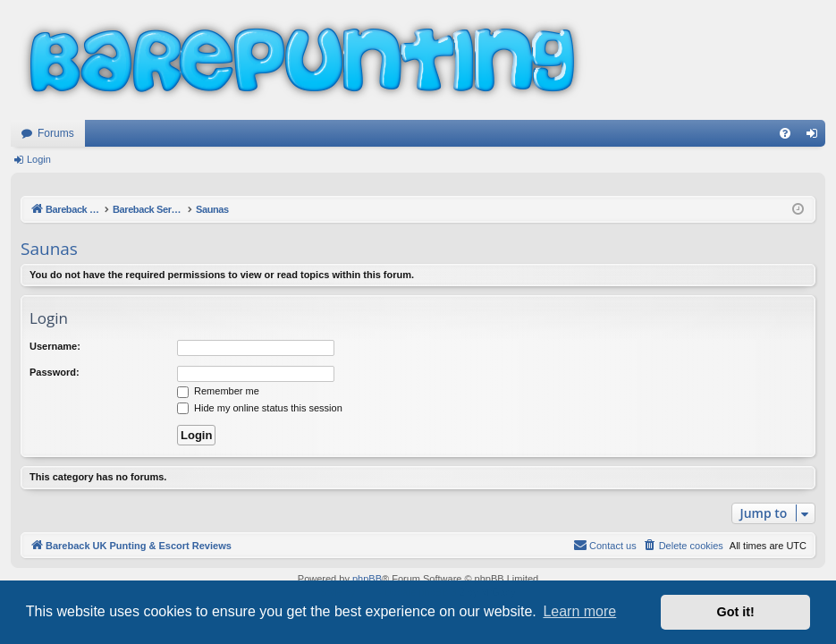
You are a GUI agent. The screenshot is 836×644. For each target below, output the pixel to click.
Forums (56, 133)
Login (39, 159)
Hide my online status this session (260, 408)
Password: (55, 372)
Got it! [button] (736, 612)
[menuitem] (785, 133)
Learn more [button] (579, 611)
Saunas (49, 249)
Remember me (218, 391)
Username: (55, 346)
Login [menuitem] (816, 137)
